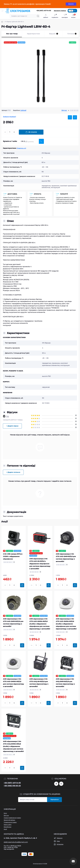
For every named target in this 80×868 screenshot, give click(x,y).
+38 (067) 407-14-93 (12, 783)
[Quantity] (10, 132)
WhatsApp (60, 844)
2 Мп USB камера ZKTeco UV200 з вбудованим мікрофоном (13, 556)
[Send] (41, 141)
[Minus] (5, 132)
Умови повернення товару (12, 818)
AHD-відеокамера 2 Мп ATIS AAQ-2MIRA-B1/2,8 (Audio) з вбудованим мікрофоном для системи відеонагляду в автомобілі (13, 746)
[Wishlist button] (70, 117)
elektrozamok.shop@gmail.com (16, 842)
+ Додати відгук (12, 426)
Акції (5, 829)
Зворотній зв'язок (9, 820)
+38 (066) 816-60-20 (12, 786)
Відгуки (6, 815)
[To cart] (22, 585)
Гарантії (64, 194)
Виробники (7, 827)
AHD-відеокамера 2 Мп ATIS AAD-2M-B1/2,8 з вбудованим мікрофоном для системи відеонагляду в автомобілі (40, 564)
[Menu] (3, 11)
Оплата (38, 194)
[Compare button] (75, 117)
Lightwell (23, 110)
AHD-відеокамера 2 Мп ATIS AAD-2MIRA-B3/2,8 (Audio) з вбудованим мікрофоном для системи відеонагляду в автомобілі (66, 624)
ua (71, 11)
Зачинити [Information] (71, 4)
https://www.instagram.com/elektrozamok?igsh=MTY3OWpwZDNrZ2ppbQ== (61, 784)
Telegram (60, 838)
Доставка (12, 194)
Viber (58, 841)
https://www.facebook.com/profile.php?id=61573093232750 (56, 784)
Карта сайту (8, 825)
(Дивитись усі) (21, 148)
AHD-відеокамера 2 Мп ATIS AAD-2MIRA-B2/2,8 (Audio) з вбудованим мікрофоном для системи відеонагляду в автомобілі (40, 624)
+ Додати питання (13, 472)
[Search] (38, 16)
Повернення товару (10, 822)
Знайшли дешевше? (10, 117)
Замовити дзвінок (60, 11)
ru (75, 11)
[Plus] (14, 132)
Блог (5, 813)
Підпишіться (54, 800)
